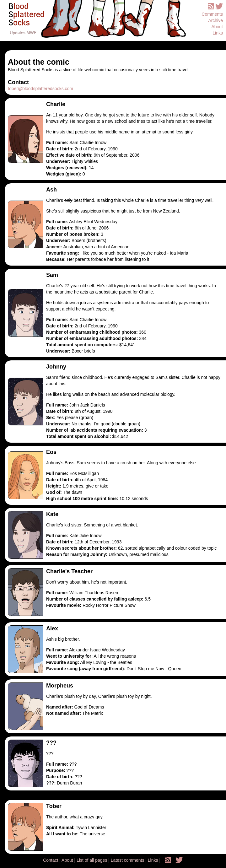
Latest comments (128, 860)
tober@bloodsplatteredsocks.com (40, 89)
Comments (212, 14)
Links (218, 33)
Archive (215, 20)
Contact (51, 860)
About (217, 27)
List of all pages (92, 860)
